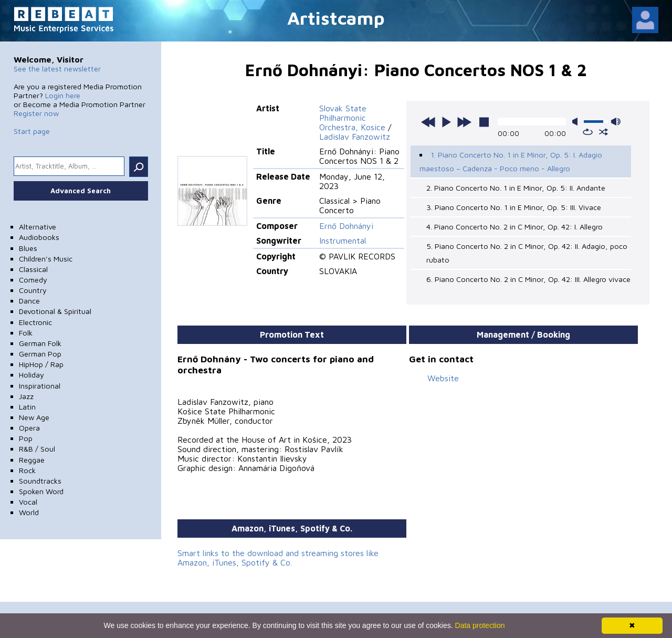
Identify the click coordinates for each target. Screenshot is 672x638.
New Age (34, 417)
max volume (616, 122)
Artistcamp (336, 18)
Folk (26, 333)
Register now (36, 113)
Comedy (33, 280)
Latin (27, 407)
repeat (588, 132)
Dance (29, 301)
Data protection (480, 625)
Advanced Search (81, 191)
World (29, 512)
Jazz (26, 396)
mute (577, 122)
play (446, 122)
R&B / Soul (37, 449)
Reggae (32, 460)
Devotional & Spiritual (55, 311)
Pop (26, 438)
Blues (28, 248)
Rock (27, 470)
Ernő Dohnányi (346, 226)
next (464, 122)
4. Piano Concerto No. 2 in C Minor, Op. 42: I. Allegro (514, 227)
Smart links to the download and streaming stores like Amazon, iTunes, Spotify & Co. (278, 558)
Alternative (38, 227)
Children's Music (46, 259)
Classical (33, 269)
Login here (63, 95)
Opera (29, 428)
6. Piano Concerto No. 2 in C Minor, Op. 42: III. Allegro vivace (528, 279)
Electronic (35, 322)
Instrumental (343, 240)
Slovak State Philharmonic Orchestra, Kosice (352, 118)
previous (428, 122)
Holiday (31, 375)
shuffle (603, 132)
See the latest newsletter (57, 69)
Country (33, 290)
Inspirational (40, 386)
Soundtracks (40, 481)
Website (443, 378)
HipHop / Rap (41, 364)
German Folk (40, 343)
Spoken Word (41, 491)
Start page (32, 131)
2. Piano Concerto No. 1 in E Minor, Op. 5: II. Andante (516, 188)
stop (484, 122)
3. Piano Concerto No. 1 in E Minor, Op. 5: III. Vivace (514, 207)
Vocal (28, 502)
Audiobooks (39, 237)
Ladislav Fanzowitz (355, 137)
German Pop (40, 354)
